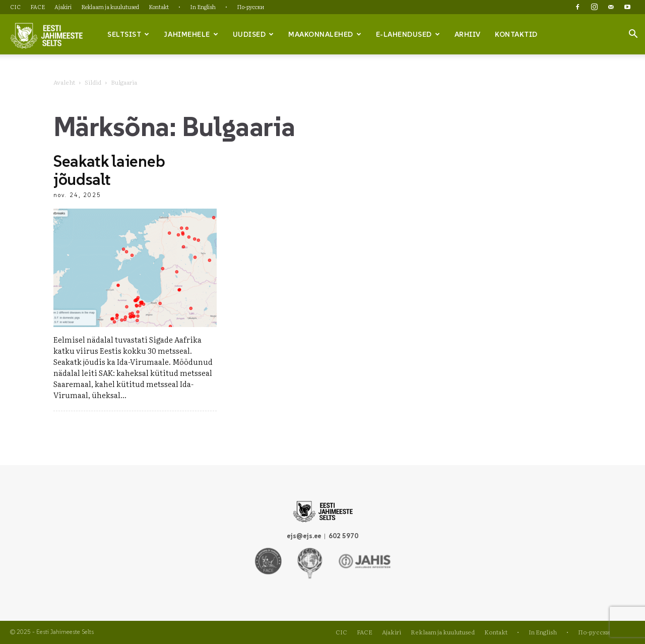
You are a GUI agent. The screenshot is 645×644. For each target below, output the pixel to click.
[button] (633, 35)
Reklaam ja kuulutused (110, 7)
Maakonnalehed (325, 34)
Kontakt (159, 7)
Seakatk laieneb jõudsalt (109, 170)
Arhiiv (468, 34)
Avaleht (64, 82)
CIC (15, 7)
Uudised (253, 34)
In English (203, 7)
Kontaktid (516, 34)
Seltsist (128, 34)
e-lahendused (408, 34)
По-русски (250, 7)
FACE (38, 7)
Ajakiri (63, 7)
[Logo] (46, 35)
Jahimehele (191, 34)
